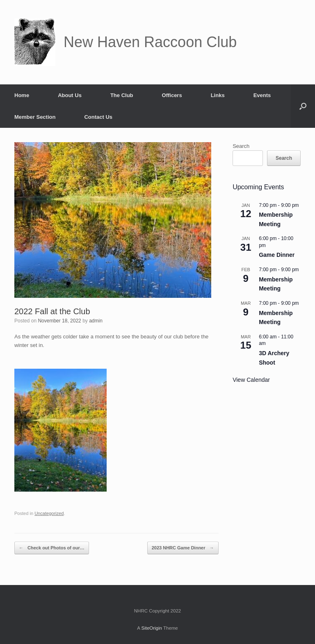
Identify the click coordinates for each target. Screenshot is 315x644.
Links (218, 95)
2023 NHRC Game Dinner (183, 548)
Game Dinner (277, 255)
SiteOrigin (152, 628)
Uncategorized (49, 513)
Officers (172, 95)
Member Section (35, 117)
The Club (122, 95)
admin (96, 321)
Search (241, 146)
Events (262, 95)
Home (22, 95)
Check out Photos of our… (52, 548)
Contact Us (98, 117)
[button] (303, 106)
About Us (70, 95)
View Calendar (251, 380)
